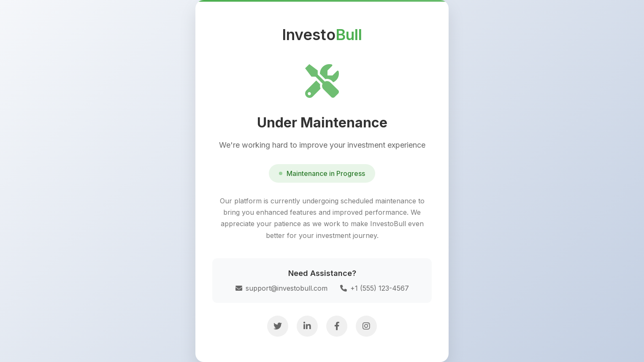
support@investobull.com (281, 288)
